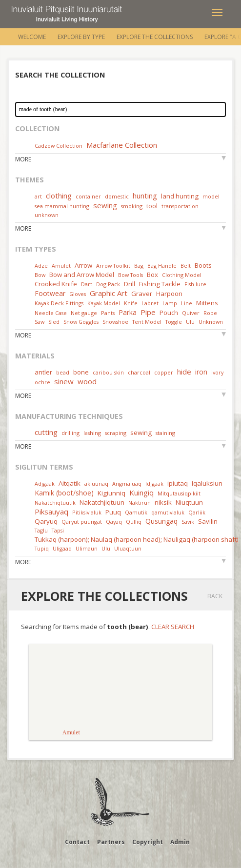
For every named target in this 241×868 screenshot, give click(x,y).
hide (184, 372)
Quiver (191, 313)
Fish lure (195, 284)
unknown (47, 215)
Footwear (50, 293)
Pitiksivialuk (87, 512)
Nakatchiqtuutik (55, 503)
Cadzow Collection (59, 146)
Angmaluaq (127, 483)
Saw (40, 322)
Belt (186, 266)
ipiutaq (178, 483)
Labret (150, 303)
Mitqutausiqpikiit (179, 493)
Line (187, 303)
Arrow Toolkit (113, 266)
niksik (163, 502)
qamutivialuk (168, 512)
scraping (116, 433)
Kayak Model (104, 303)
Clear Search (173, 627)
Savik (188, 522)
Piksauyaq (51, 512)
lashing (92, 433)
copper (164, 372)
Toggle (174, 322)
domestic (117, 196)
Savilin (208, 521)
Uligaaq (62, 548)
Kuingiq (141, 493)
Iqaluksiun (207, 483)
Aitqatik (70, 483)
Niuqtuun (189, 502)
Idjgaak (154, 483)
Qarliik (197, 512)
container (88, 196)
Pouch (169, 313)
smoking (132, 206)
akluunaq (96, 483)
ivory (217, 372)
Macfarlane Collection (122, 145)
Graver (142, 294)
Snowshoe (115, 322)
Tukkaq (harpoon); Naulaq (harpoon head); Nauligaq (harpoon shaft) (137, 539)
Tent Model (147, 322)
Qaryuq (46, 521)
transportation (180, 206)
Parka (128, 312)
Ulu (190, 322)
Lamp (170, 303)
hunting (145, 196)
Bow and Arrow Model (82, 275)
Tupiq (42, 548)
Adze (41, 266)
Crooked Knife (56, 284)
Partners (111, 842)
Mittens (207, 303)
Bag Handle (162, 266)
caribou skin (108, 372)
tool (152, 206)
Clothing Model (182, 275)
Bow (40, 275)
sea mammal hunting (62, 206)
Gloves (78, 294)
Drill (130, 284)
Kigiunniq (111, 493)
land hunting (180, 196)
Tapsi (58, 530)
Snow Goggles (81, 322)
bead (63, 372)
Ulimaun (87, 548)
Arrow (83, 265)
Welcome (32, 37)
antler (43, 372)
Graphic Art (109, 293)
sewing (105, 205)
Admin (180, 842)
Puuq (113, 512)
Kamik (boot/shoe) (64, 493)
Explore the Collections (155, 37)
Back (215, 596)
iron (201, 372)
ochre (42, 382)
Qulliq (134, 522)
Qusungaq (161, 521)
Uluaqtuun (128, 548)
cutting (46, 432)
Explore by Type (81, 37)
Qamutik (136, 512)
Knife (131, 303)
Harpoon (169, 294)
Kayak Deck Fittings (59, 303)
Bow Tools (131, 275)
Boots (203, 265)
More (23, 159)
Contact (77, 842)
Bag (139, 266)
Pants (108, 313)
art (38, 196)
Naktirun (140, 503)
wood (87, 381)
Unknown (211, 322)
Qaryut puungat (82, 522)
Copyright (148, 842)
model (211, 196)
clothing (59, 196)
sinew (64, 381)
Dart (87, 284)
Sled (54, 322)
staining (165, 433)
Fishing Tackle (160, 284)
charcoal (139, 372)
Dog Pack (109, 284)
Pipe (148, 312)
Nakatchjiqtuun (102, 502)
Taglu (41, 530)
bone (81, 372)
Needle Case (51, 313)
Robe (210, 313)
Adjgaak (45, 483)
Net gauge (84, 313)
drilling (70, 433)
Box (152, 275)
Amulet (61, 266)
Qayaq (114, 522)
